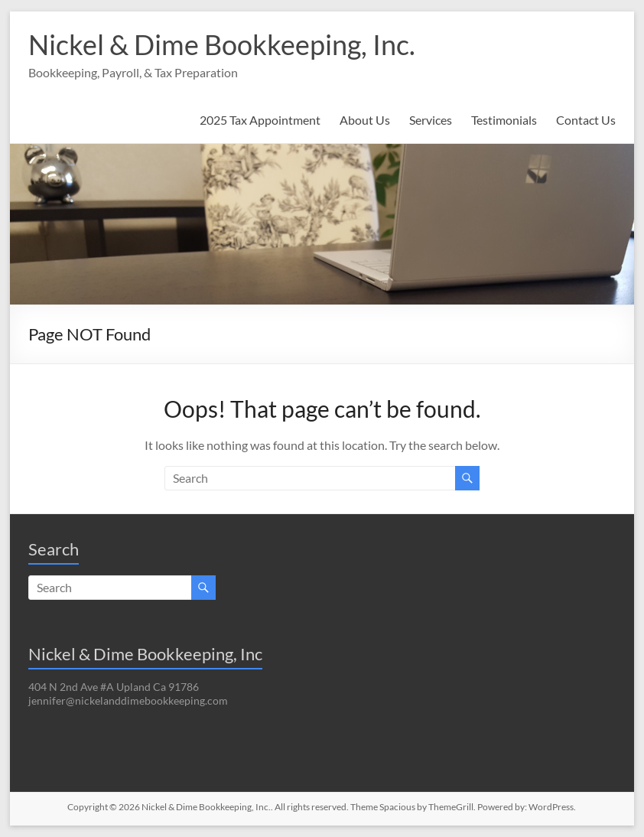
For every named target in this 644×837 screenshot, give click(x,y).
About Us (365, 120)
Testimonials (504, 120)
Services (431, 120)
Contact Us (586, 120)
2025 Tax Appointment (260, 120)
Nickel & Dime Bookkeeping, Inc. (222, 44)
